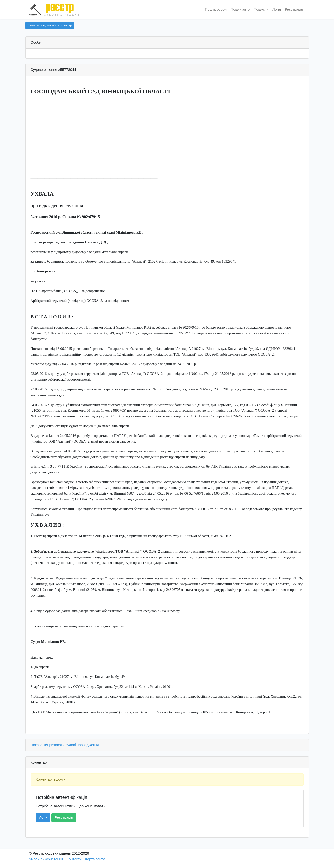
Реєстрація (294, 9)
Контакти (74, 859)
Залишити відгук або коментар (50, 25)
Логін (277, 9)
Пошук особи (216, 9)
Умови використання (46, 859)
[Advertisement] (167, 135)
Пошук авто (240, 9)
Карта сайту (95, 859)
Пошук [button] (260, 9)
